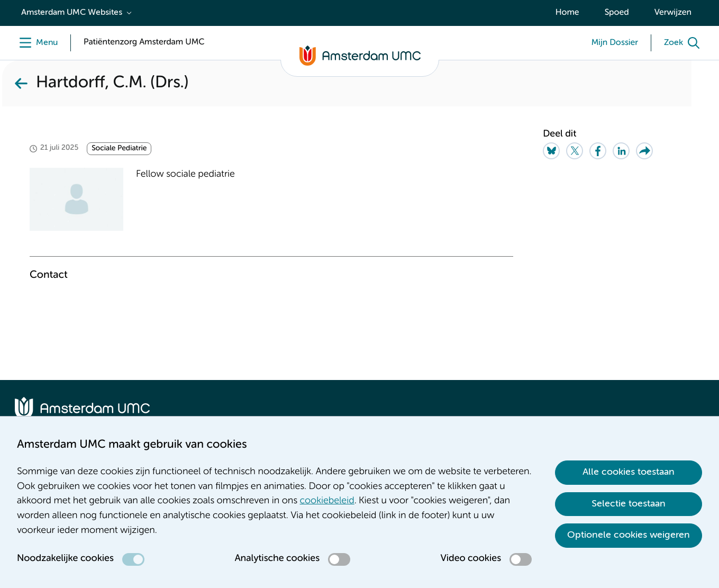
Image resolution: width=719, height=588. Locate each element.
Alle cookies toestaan (629, 472)
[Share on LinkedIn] (621, 151)
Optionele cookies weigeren (629, 535)
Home (567, 13)
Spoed (617, 13)
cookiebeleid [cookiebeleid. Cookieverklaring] (327, 501)
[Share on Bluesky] (551, 151)
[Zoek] (684, 43)
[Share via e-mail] (644, 151)
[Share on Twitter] (575, 151)
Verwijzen (673, 13)
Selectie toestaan (629, 504)
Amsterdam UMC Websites (72, 13)
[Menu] (36, 43)
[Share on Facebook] (598, 151)
